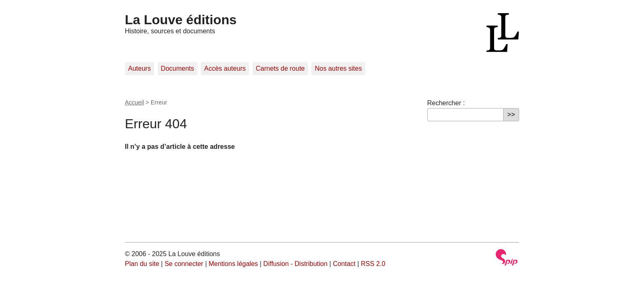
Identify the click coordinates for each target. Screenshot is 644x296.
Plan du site (142, 264)
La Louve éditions (181, 20)
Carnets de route (280, 68)
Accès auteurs (225, 68)
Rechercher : (446, 103)
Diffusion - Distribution (295, 264)
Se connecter (184, 264)
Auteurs (139, 68)
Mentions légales (233, 264)
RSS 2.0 (373, 264)
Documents (178, 68)
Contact (344, 264)
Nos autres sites (338, 68)
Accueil (134, 102)
